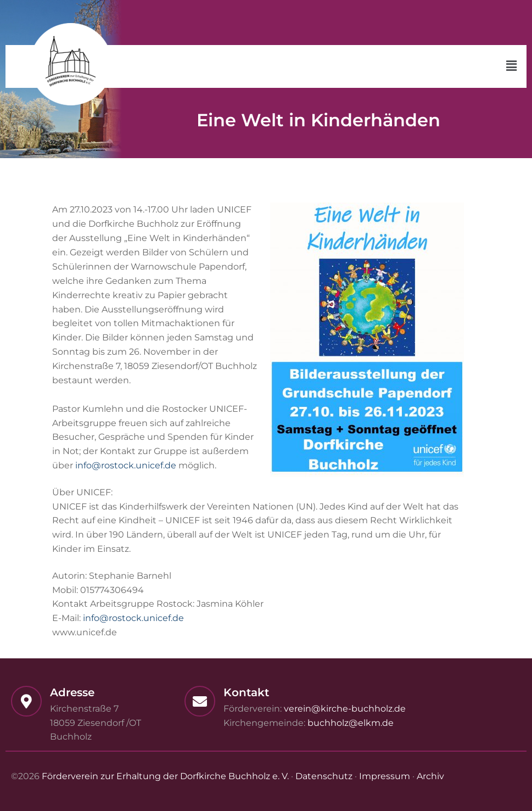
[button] (512, 66)
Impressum (385, 776)
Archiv (430, 776)
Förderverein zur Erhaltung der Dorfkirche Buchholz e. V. (165, 776)
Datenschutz (324, 776)
